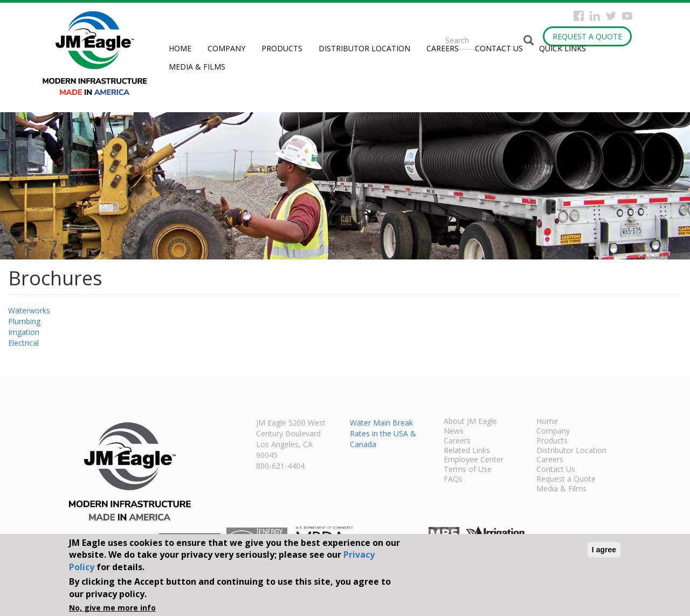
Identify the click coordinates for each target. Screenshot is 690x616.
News (454, 432)
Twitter (611, 16)
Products (282, 48)
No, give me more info (112, 608)
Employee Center (474, 460)
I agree (604, 550)
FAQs (453, 480)
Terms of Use (468, 470)
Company (226, 48)
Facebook (579, 16)
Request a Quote (587, 36)
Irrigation (24, 332)
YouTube (627, 16)
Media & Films (197, 67)
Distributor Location (364, 48)
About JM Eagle (470, 422)
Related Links (467, 451)
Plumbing (24, 321)
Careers (443, 48)
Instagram (595, 16)
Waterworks (29, 310)
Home (180, 48)
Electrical (23, 343)
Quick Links (563, 48)
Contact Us (499, 48)
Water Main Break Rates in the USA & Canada (383, 433)
